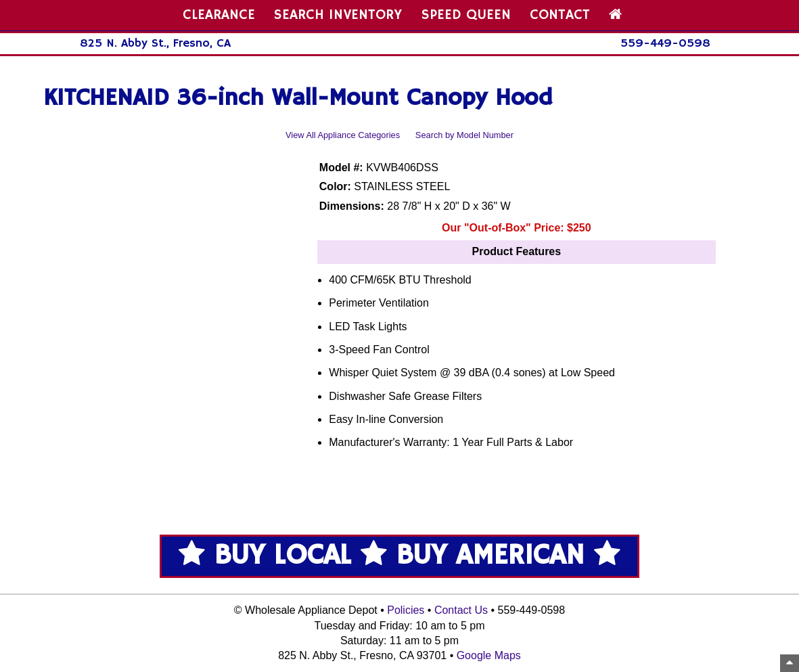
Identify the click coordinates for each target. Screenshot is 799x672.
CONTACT (560, 15)
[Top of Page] (790, 663)
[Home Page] (615, 15)
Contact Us (461, 610)
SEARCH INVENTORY (338, 15)
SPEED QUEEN (466, 15)
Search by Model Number (464, 135)
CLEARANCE (219, 15)
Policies (406, 610)
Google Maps (489, 655)
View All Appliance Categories (343, 135)
